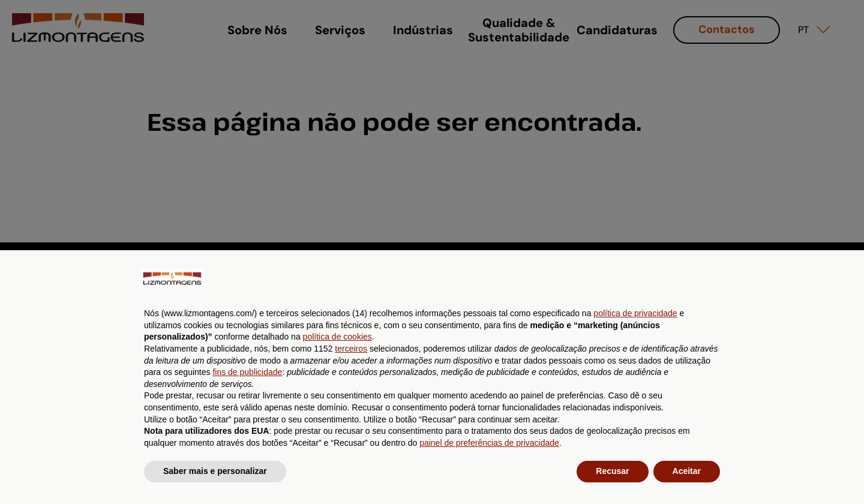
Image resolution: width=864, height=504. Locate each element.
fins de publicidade (247, 372)
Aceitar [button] (687, 471)
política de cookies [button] (337, 337)
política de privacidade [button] (635, 313)
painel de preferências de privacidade (489, 443)
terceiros (351, 349)
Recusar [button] (612, 471)
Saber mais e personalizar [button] (215, 471)
